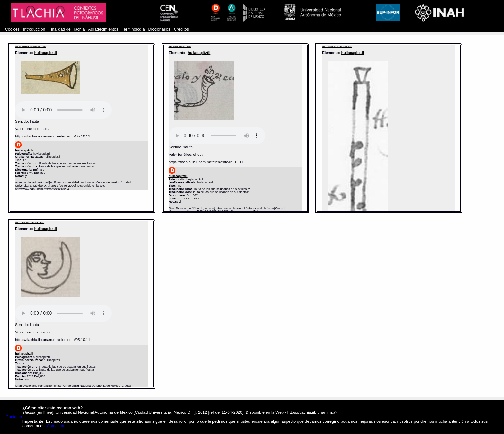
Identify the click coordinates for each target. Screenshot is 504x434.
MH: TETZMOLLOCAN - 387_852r (337, 46)
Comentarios (58, 426)
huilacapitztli (45, 53)
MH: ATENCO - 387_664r (180, 46)
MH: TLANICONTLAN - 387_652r (30, 222)
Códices (12, 29)
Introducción (34, 29)
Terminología (133, 29)
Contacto (14, 417)
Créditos (181, 29)
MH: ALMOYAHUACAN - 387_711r (30, 46)
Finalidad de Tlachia (67, 29)
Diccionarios (160, 29)
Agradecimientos (103, 29)
